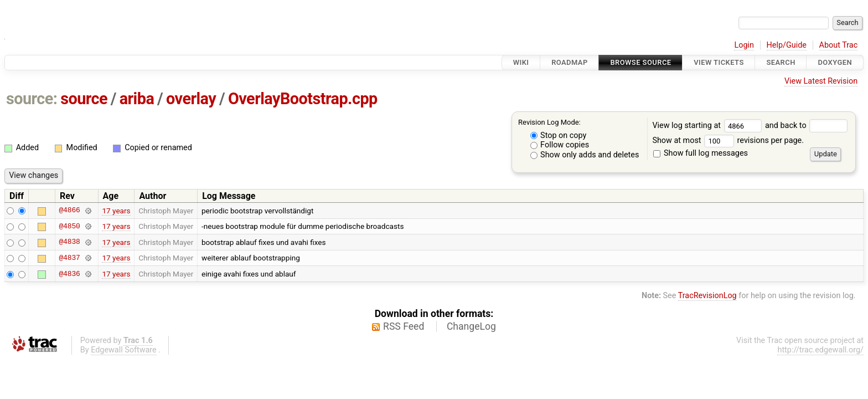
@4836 (69, 274)
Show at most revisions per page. (728, 140)
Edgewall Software (124, 350)
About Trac (839, 45)
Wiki (521, 62)
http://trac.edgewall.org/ (820, 350)
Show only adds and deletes (585, 155)
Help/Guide (787, 45)
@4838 (69, 242)
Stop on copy (559, 135)
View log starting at (709, 126)
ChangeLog (471, 326)
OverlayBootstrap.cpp (303, 99)
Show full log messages (701, 153)
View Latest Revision (821, 81)
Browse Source (640, 62)
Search (781, 62)
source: (32, 99)
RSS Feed (404, 326)
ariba (137, 99)
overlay (191, 99)
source (84, 99)
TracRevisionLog (707, 296)
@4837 (69, 258)
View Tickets (719, 62)
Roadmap (570, 62)
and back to (806, 126)
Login (744, 45)
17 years (116, 211)
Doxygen (835, 62)
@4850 (69, 226)
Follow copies (560, 145)
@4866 (69, 211)
